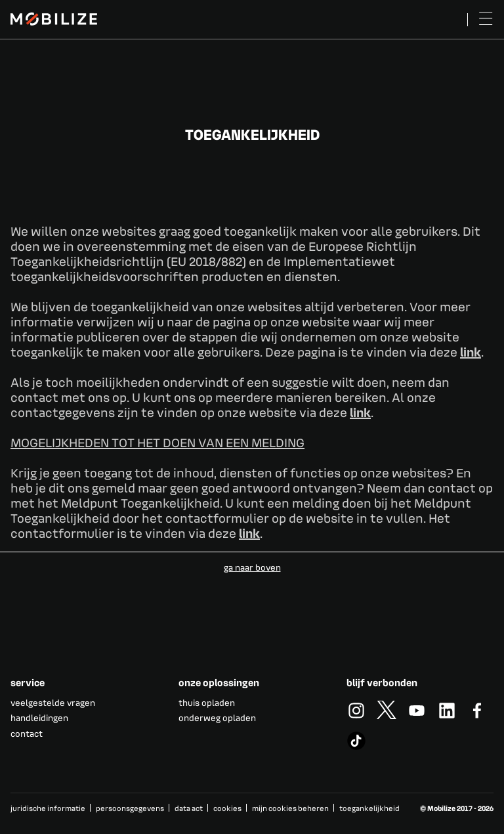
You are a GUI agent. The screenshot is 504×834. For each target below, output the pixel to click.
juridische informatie (48, 808)
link (471, 351)
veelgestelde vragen (53, 702)
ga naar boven (252, 567)
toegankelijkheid (369, 808)
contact (27, 733)
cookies (227, 808)
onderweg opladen (217, 717)
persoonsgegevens (130, 808)
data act (189, 808)
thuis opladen (207, 702)
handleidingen (39, 717)
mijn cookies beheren (290, 808)
